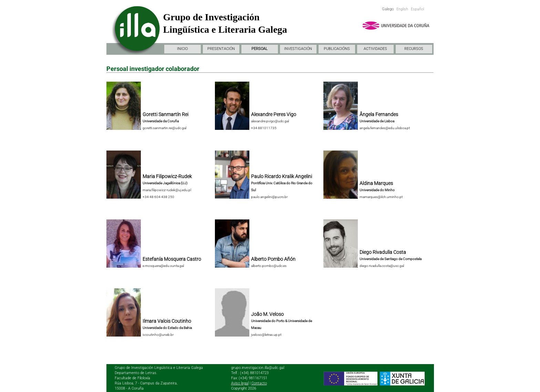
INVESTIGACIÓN (298, 49)
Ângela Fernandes (379, 114)
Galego (388, 9)
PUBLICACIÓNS (337, 49)
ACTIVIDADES (375, 49)
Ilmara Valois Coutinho (167, 321)
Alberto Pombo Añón (273, 259)
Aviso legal (240, 383)
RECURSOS (414, 49)
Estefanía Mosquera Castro (172, 259)
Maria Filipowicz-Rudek (167, 176)
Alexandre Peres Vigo (274, 114)
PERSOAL (259, 49)
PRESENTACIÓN (221, 49)
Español (417, 9)
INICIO (182, 49)
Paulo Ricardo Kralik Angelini (282, 176)
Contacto (259, 383)
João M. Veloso (267, 314)
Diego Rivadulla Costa (383, 252)
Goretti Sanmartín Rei (165, 114)
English (402, 9)
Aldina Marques (376, 183)
